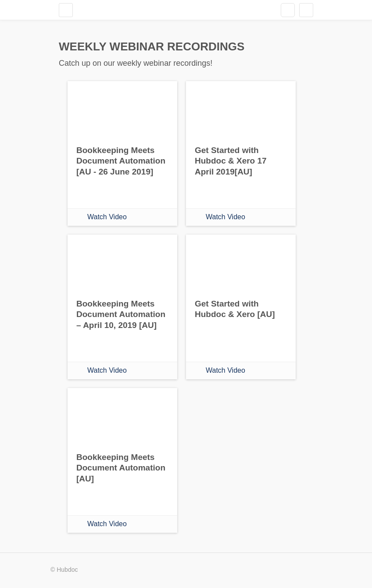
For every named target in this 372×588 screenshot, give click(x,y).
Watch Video (107, 217)
